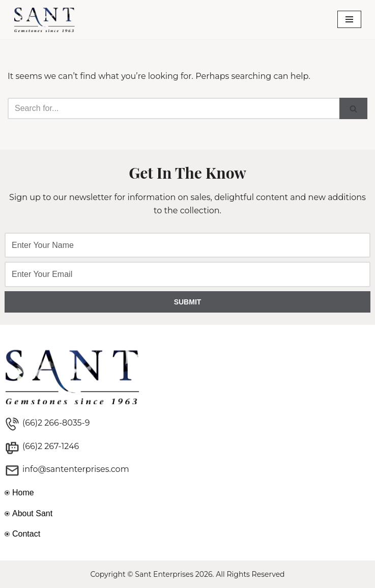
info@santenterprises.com (76, 469)
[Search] (174, 108)
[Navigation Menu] (349, 19)
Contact (26, 534)
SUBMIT (188, 302)
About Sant (32, 513)
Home (23, 493)
